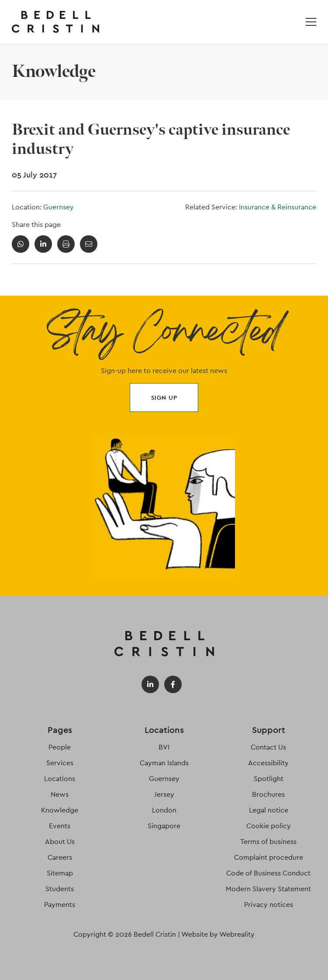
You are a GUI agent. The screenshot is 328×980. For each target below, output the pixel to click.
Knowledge (60, 810)
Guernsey (59, 207)
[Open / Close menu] (311, 22)
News (60, 794)
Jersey (164, 794)
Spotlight (269, 779)
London (164, 810)
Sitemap (60, 873)
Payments (60, 905)
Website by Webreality (218, 934)
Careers (60, 857)
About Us (60, 842)
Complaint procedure (269, 857)
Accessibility (268, 763)
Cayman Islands (164, 763)
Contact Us (268, 747)
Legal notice (269, 810)
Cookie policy (269, 826)
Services (60, 763)
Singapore (164, 826)
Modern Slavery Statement (268, 889)
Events (60, 826)
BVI (164, 747)
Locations (60, 779)
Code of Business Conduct (268, 873)
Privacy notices (269, 905)
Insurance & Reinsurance (278, 207)
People (60, 747)
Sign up (164, 398)
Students (60, 889)
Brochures (268, 794)
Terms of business (268, 842)
